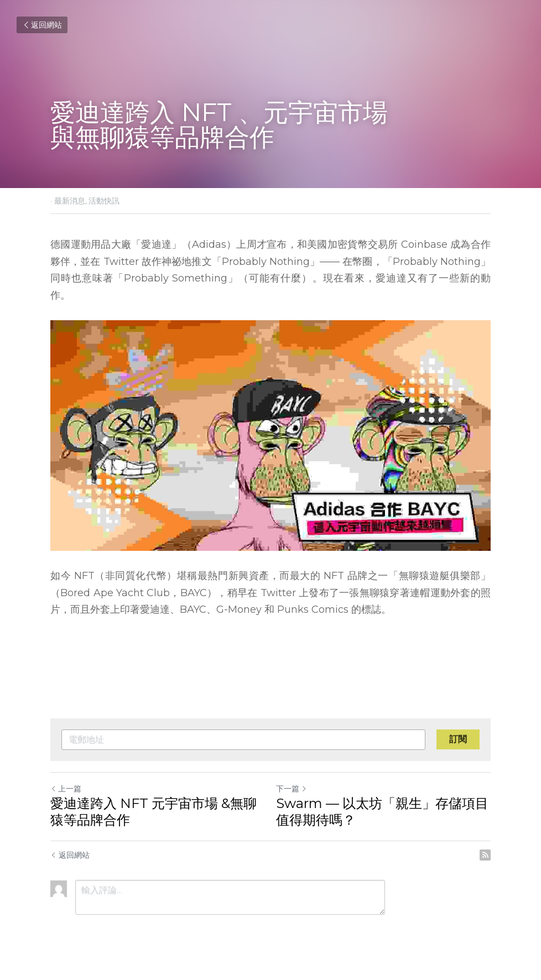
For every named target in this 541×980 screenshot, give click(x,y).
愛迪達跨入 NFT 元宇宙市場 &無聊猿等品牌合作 (154, 812)
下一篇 (292, 789)
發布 (319, 593)
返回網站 (42, 25)
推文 (201, 262)
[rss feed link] (485, 855)
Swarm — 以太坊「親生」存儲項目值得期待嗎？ (382, 812)
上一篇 (66, 789)
